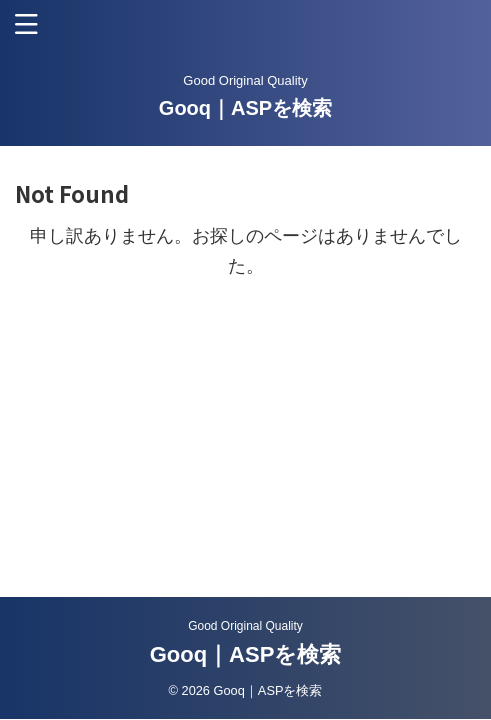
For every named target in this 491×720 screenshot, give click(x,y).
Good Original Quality (245, 626)
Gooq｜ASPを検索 (245, 108)
